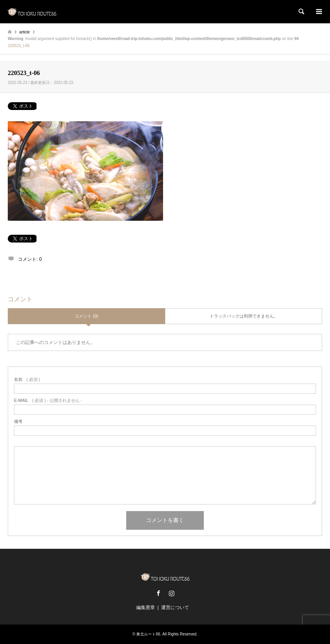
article (25, 32)
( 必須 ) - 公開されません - (48, 401)
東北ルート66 (148, 634)
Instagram (172, 593)
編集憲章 (146, 607)
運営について (175, 607)
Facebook (158, 593)
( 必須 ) (27, 380)
